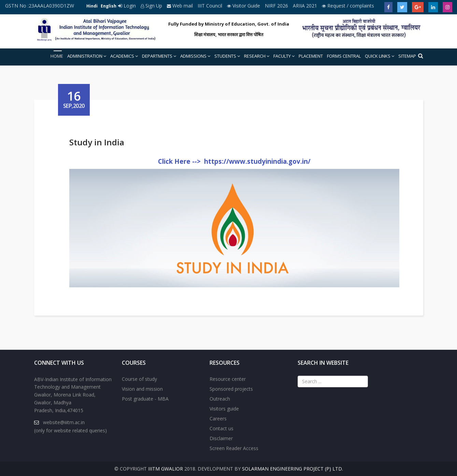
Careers (218, 419)
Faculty (282, 56)
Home (57, 56)
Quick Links (378, 56)
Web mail (181, 6)
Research (255, 56)
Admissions (193, 56)
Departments (157, 56)
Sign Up (152, 6)
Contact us (222, 428)
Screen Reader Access (234, 448)
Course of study (139, 379)
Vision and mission (142, 389)
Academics (122, 56)
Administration (85, 56)
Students (225, 56)
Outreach (220, 399)
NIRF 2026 (277, 6)
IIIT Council (211, 6)
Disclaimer (221, 438)
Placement (311, 56)
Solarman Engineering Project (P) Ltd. (292, 469)
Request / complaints (348, 6)
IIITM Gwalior (166, 469)
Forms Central (344, 56)
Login (128, 6)
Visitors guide (224, 409)
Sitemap (407, 56)
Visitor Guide (244, 6)
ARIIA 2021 (306, 6)
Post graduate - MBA (145, 399)
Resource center (228, 379)
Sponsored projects (231, 389)
